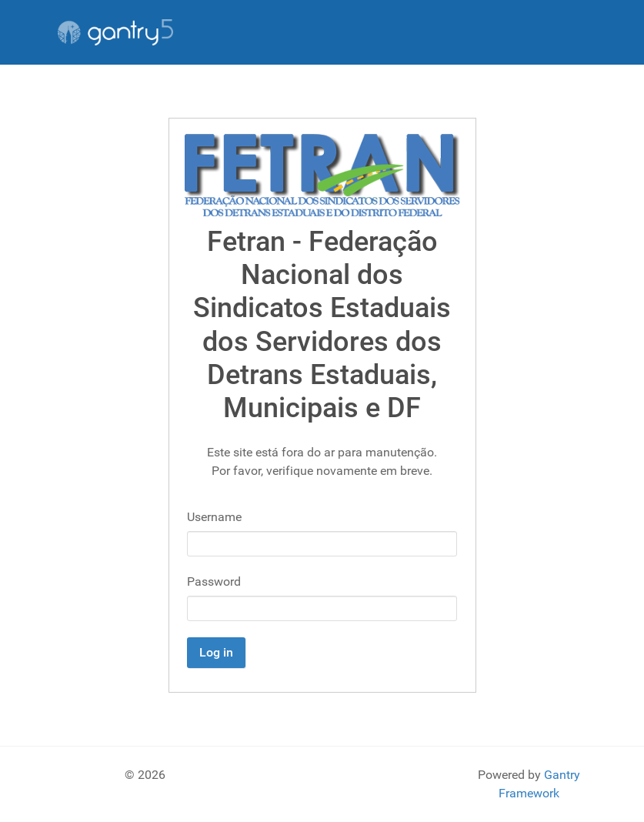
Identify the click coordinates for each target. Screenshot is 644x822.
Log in (216, 652)
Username (214, 517)
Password (214, 581)
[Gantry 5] (115, 32)
